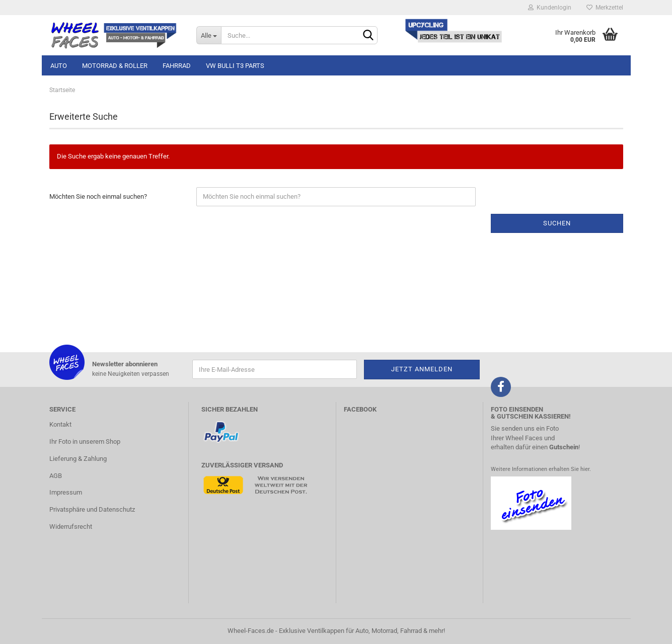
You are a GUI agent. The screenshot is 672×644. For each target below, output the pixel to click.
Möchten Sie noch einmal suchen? (98, 196)
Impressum (66, 492)
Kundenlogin (550, 8)
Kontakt (60, 424)
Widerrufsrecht (71, 527)
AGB (56, 476)
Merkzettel (605, 8)
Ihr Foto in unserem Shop (85, 441)
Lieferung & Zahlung (78, 459)
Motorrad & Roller (115, 66)
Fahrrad (177, 66)
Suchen (557, 223)
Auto (59, 66)
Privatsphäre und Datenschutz (92, 509)
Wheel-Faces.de (251, 631)
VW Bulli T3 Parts (235, 66)
